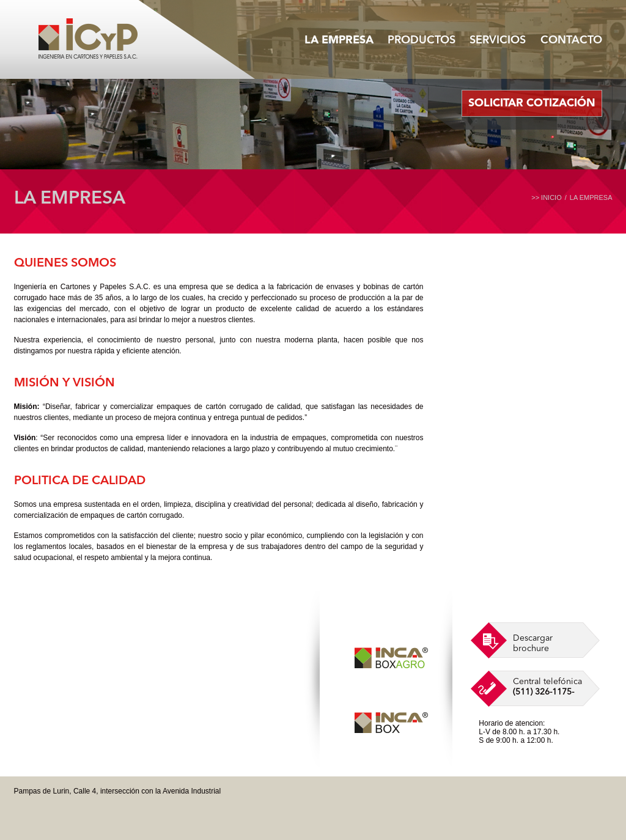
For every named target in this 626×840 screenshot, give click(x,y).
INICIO (551, 197)
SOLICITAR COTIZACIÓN (532, 103)
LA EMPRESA (339, 40)
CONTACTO (571, 40)
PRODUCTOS (422, 40)
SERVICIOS (498, 40)
